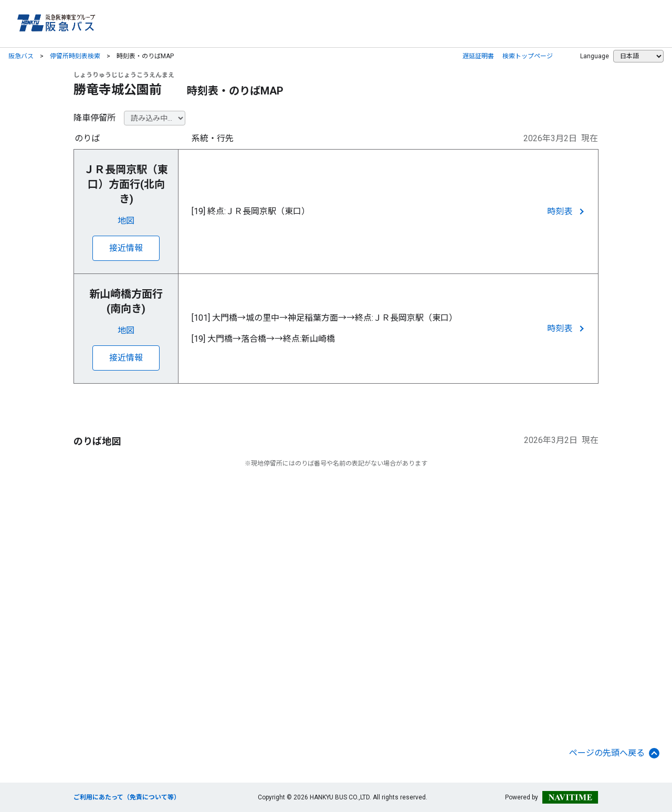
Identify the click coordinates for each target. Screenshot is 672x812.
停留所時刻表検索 (75, 56)
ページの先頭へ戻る (614, 753)
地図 (126, 221)
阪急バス (21, 56)
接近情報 (126, 248)
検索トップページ (528, 56)
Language (595, 56)
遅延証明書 (478, 56)
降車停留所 (94, 118)
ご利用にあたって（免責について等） (127, 797)
